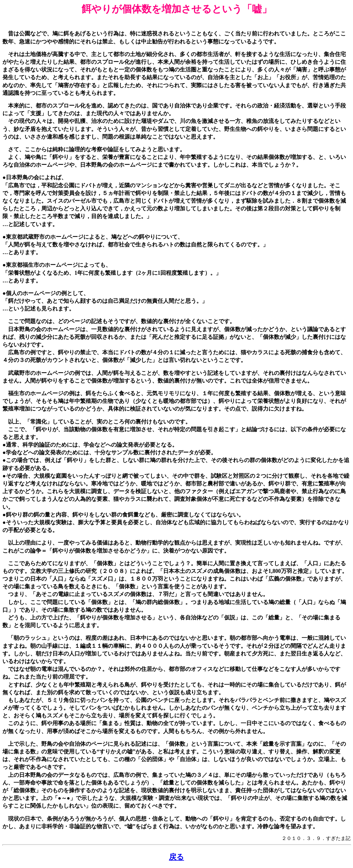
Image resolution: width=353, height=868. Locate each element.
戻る (176, 857)
